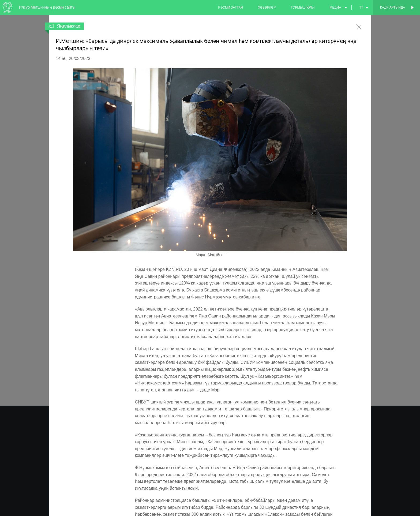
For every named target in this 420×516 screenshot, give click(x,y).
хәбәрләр (267, 8)
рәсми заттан (231, 8)
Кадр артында (393, 8)
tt (361, 8)
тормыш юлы (303, 8)
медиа (335, 8)
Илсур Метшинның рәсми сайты (47, 7)
